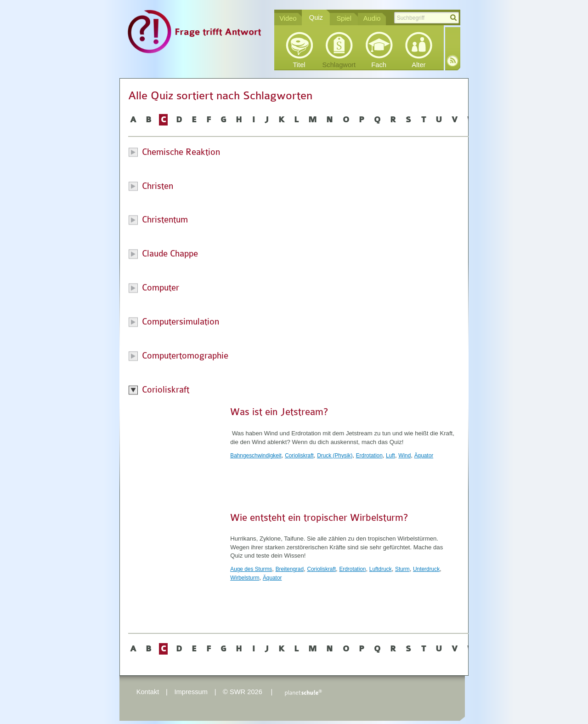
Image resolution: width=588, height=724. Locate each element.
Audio (372, 18)
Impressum (191, 692)
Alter (418, 65)
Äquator (424, 456)
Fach (379, 65)
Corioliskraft (299, 456)
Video (288, 18)
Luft (390, 456)
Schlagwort (339, 65)
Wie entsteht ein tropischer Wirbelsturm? (319, 518)
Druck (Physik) (335, 456)
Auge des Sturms (251, 569)
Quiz (316, 17)
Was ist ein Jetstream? (279, 412)
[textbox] (427, 18)
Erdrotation (369, 456)
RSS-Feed (452, 61)
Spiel (344, 18)
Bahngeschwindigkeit (256, 456)
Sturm (402, 569)
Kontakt (148, 692)
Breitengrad (290, 569)
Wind (404, 456)
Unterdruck (426, 569)
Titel (299, 65)
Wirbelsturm (245, 578)
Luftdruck (381, 569)
